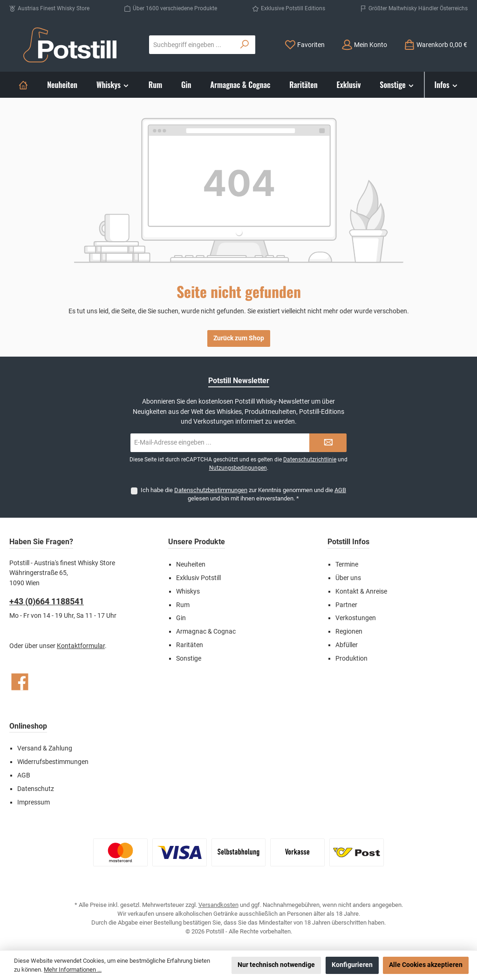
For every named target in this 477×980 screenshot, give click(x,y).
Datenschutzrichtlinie (310, 460)
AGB (340, 490)
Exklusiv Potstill (198, 578)
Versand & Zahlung (45, 748)
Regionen (349, 632)
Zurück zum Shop (239, 338)
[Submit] (328, 443)
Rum (183, 605)
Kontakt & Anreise (361, 591)
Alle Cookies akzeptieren (426, 965)
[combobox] (192, 45)
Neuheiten (191, 564)
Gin (181, 618)
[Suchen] (245, 45)
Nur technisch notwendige (276, 965)
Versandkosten (218, 905)
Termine (347, 564)
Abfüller (347, 645)
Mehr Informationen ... (73, 970)
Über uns (348, 578)
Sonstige (189, 659)
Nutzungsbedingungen (238, 468)
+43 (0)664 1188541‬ (47, 601)
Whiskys (188, 591)
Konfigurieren (352, 965)
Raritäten (190, 645)
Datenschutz (36, 789)
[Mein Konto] (364, 45)
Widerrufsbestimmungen (53, 762)
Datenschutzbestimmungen (211, 490)
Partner (346, 605)
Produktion (351, 659)
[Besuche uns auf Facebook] (20, 682)
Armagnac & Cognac (206, 632)
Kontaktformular (81, 646)
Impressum (34, 802)
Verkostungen (356, 618)
